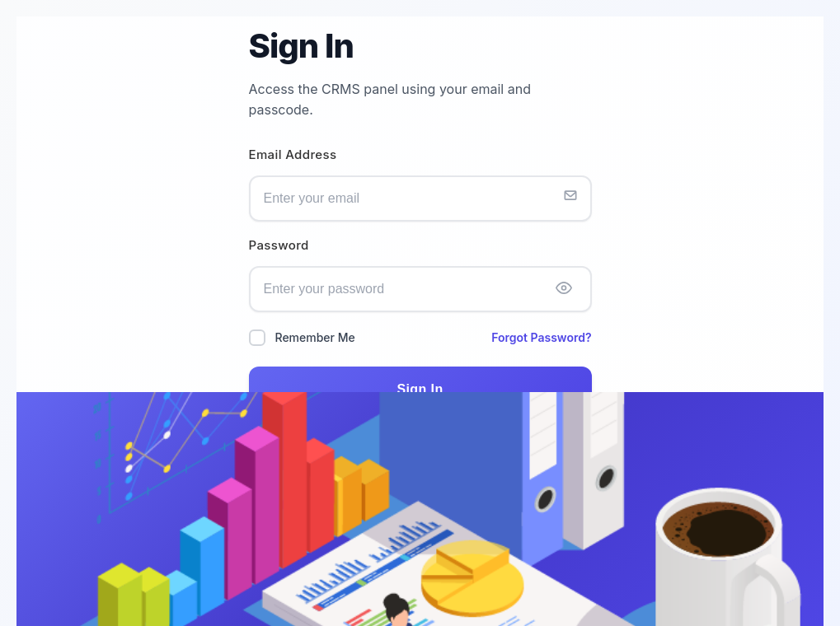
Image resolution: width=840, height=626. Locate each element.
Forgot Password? (541, 337)
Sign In (420, 389)
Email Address (293, 155)
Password (279, 245)
